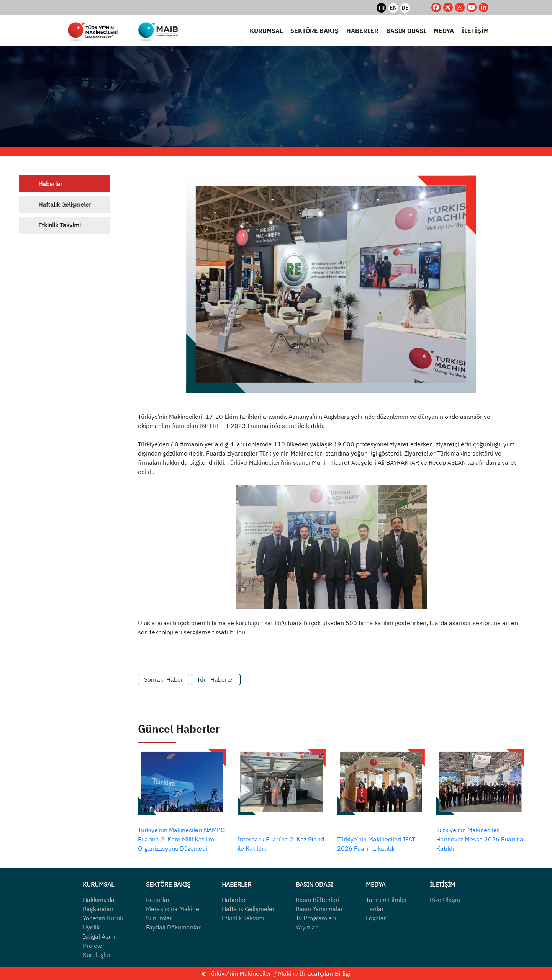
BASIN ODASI (406, 31)
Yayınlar (307, 927)
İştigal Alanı (99, 936)
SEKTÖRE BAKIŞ (314, 31)
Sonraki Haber (164, 679)
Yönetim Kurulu (104, 918)
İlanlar (375, 909)
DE (405, 8)
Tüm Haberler (216, 679)
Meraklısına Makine (173, 909)
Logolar (376, 918)
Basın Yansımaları (320, 909)
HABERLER (362, 31)
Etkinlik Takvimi (60, 225)
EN (393, 8)
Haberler (50, 184)
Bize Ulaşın (445, 900)
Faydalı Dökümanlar (173, 927)
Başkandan (98, 909)
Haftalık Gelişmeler (65, 204)
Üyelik (91, 927)
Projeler (94, 946)
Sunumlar (159, 918)
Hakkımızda (99, 900)
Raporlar (158, 900)
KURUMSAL (266, 31)
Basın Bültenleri (318, 900)
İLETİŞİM (475, 31)
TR (381, 8)
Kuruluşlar (97, 955)
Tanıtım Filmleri (387, 900)
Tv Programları (316, 918)
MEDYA (444, 31)
